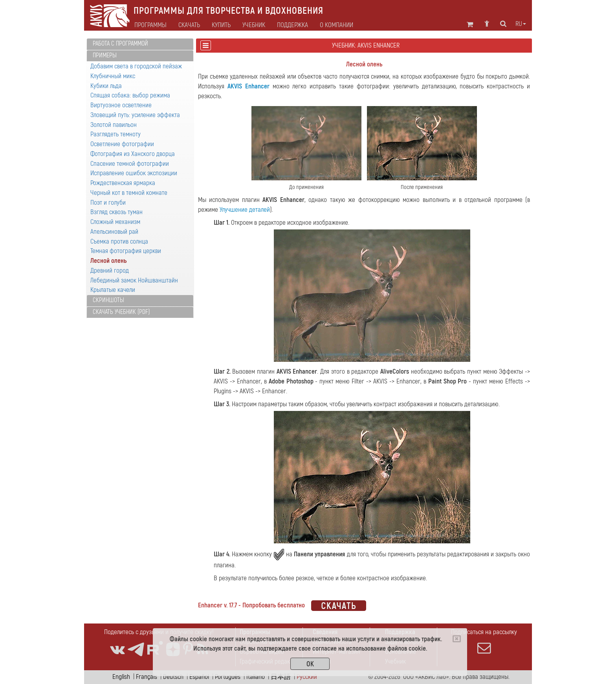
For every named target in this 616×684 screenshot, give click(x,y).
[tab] (140, 44)
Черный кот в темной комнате (129, 193)
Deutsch (173, 677)
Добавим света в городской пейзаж (136, 66)
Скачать (189, 25)
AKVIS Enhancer (248, 86)
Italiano (256, 677)
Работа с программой (120, 44)
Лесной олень (108, 261)
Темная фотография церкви (126, 251)
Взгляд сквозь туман (116, 212)
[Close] (457, 639)
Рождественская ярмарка (123, 183)
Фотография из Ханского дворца (133, 154)
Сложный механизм (115, 222)
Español (199, 677)
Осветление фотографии (122, 144)
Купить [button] (221, 25)
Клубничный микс (113, 76)
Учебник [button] (254, 25)
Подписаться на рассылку (484, 641)
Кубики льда (106, 86)
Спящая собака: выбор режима (130, 95)
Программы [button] (150, 25)
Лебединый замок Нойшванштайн (134, 280)
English (121, 677)
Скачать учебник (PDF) (121, 312)
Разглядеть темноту (115, 134)
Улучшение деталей (245, 210)
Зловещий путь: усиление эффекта (135, 115)
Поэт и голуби (108, 203)
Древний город (110, 270)
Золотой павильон (114, 125)
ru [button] (521, 24)
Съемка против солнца (119, 241)
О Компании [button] (336, 25)
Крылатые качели (113, 290)
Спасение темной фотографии (130, 164)
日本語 (281, 677)
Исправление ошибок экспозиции (134, 173)
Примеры (105, 55)
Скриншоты (108, 300)
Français (147, 677)
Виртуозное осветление (121, 105)
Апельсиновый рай (114, 232)
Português (228, 677)
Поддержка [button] (292, 25)
